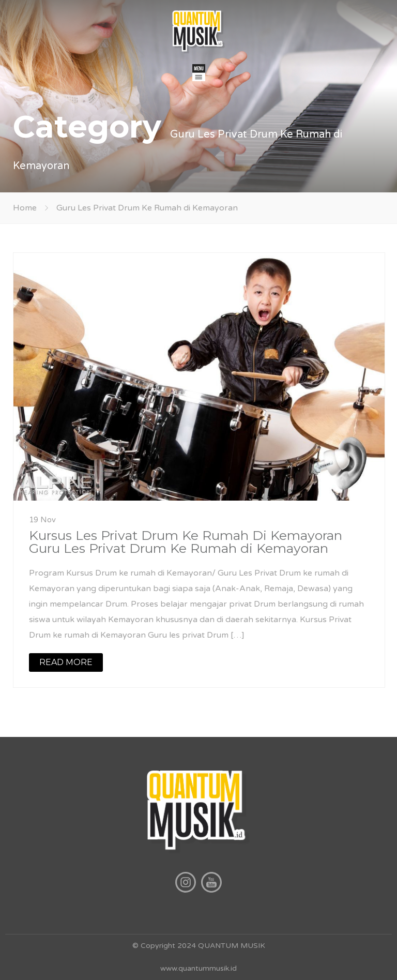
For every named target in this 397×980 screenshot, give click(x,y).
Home (25, 208)
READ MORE (66, 662)
